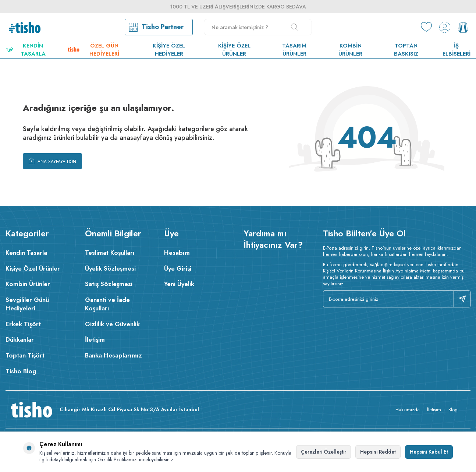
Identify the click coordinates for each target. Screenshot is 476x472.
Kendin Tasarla (26, 50)
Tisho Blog (21, 371)
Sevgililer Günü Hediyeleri (27, 304)
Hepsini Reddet (378, 452)
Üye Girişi (178, 268)
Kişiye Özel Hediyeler (169, 50)
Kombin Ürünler (350, 50)
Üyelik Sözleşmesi (110, 268)
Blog (453, 410)
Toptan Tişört (25, 355)
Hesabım (177, 253)
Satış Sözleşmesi (109, 284)
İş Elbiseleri (457, 50)
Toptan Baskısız (406, 50)
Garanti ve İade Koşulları (107, 304)
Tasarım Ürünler (294, 50)
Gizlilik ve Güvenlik (112, 324)
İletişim (95, 339)
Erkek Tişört (23, 324)
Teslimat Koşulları (110, 253)
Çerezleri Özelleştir (324, 452)
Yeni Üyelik (179, 284)
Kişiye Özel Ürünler (234, 50)
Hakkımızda (408, 410)
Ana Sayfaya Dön (52, 161)
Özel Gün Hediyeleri (93, 50)
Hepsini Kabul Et (429, 452)
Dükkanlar (20, 339)
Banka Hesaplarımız (113, 355)
